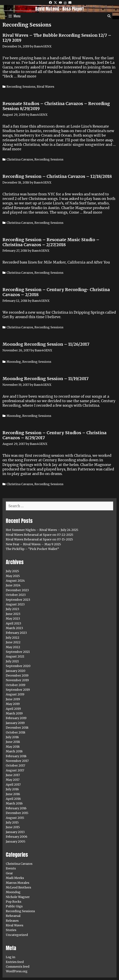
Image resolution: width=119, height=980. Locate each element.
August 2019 (15, 694)
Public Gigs (14, 906)
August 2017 (15, 770)
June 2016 (13, 794)
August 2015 (15, 818)
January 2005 (16, 841)
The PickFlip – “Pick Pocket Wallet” (32, 549)
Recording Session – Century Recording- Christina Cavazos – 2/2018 (56, 292)
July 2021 (12, 661)
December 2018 (17, 728)
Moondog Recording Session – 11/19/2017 (46, 379)
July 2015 (12, 822)
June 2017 (13, 775)
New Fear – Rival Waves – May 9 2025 (33, 544)
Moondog (14, 362)
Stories (11, 930)
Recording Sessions (21, 87)
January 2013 (15, 832)
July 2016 (12, 789)
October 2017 (15, 765)
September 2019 (18, 690)
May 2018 (13, 747)
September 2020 (18, 666)
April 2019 (13, 709)
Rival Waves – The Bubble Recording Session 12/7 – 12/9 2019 (57, 38)
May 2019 (13, 704)
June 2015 (13, 827)
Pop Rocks (14, 902)
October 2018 (16, 732)
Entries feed (15, 962)
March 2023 (14, 628)
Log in (11, 957)
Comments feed (18, 967)
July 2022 (13, 638)
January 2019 (15, 723)
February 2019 (16, 718)
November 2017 (17, 761)
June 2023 (13, 614)
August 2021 (15, 656)
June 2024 (13, 585)
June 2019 (13, 699)
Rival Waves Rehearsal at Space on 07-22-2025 (40, 535)
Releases (12, 921)
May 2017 (13, 780)
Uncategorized (17, 935)
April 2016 (13, 799)
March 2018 (14, 751)
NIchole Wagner (18, 897)
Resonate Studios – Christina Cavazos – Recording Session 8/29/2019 (56, 106)
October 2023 (16, 595)
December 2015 (17, 813)
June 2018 (13, 742)
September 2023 (18, 600)
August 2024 (15, 581)
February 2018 (16, 756)
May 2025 (13, 576)
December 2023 (17, 590)
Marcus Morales (18, 883)
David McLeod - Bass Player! (59, 9)
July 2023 (12, 609)
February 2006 (17, 837)
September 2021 (18, 652)
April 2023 (13, 623)
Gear (9, 873)
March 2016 (14, 803)
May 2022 (13, 647)
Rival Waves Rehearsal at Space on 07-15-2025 (39, 539)
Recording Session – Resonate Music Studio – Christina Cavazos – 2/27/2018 (51, 242)
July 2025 (12, 571)
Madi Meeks (15, 878)
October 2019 (16, 685)
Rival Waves (46, 87)
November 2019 (17, 680)
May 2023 (13, 619)
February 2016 (16, 808)
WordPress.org (17, 971)
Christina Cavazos (20, 159)
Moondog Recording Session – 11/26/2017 (46, 344)
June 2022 (13, 642)
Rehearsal (13, 916)
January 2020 (16, 671)
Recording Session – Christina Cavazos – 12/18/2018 (57, 176)
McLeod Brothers (18, 887)
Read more (27, 76)
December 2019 (17, 675)
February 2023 (16, 633)
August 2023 (15, 604)
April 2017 (13, 785)
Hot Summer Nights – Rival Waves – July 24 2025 (42, 530)
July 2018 (12, 737)
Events (11, 868)
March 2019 (14, 713)
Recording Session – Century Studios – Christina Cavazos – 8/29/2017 (55, 435)
